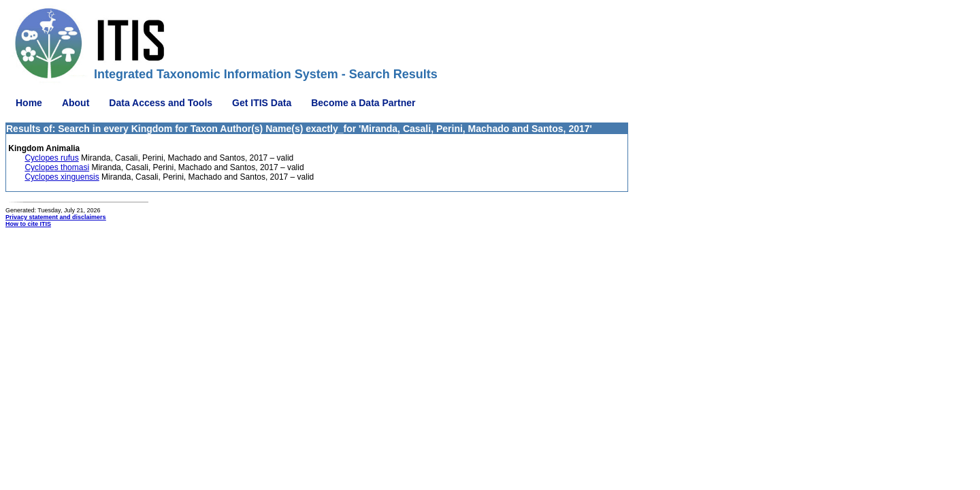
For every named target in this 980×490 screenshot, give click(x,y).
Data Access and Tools (161, 103)
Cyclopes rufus (51, 158)
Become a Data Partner (363, 103)
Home (29, 103)
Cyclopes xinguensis (62, 177)
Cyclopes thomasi (57, 167)
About (76, 103)
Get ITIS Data (262, 103)
